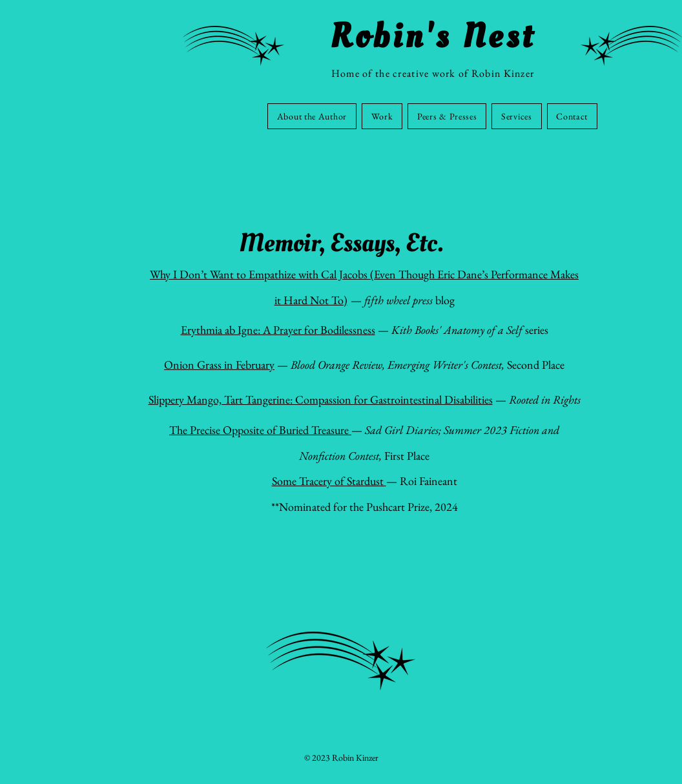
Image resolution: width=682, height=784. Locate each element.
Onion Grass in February (219, 365)
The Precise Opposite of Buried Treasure (260, 430)
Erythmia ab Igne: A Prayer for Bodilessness (278, 330)
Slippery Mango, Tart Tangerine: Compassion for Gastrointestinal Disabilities (321, 399)
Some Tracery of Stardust (329, 481)
